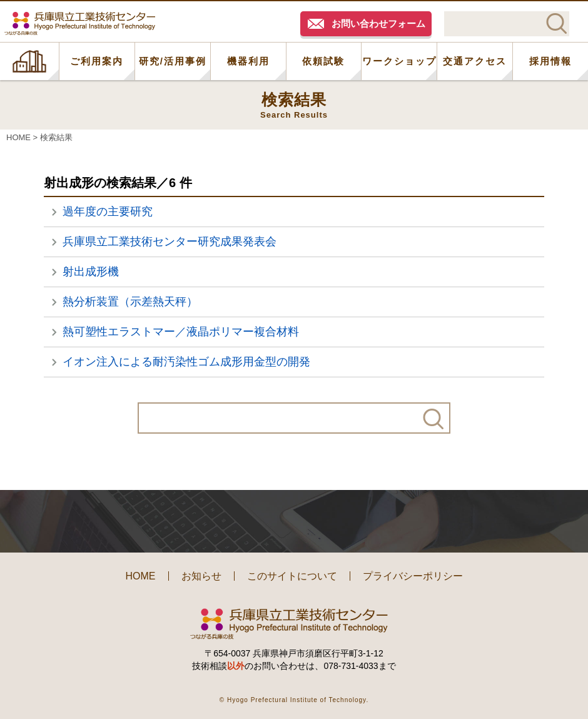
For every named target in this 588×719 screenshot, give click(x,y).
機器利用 (248, 61)
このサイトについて (292, 576)
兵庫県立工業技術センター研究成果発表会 (170, 242)
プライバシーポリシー (413, 576)
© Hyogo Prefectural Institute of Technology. (294, 700)
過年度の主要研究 (108, 212)
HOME (29, 61)
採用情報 (550, 61)
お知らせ (201, 576)
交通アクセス (475, 61)
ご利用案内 (97, 61)
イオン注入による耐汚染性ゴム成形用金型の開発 (186, 362)
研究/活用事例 (173, 61)
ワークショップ (399, 61)
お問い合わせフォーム (378, 23)
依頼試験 (323, 61)
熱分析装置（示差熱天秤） (130, 302)
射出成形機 (91, 272)
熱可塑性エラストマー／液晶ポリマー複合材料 (181, 332)
